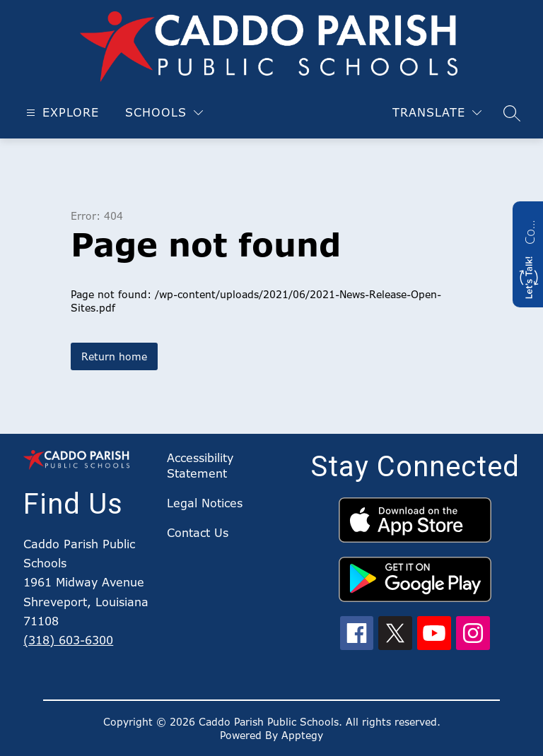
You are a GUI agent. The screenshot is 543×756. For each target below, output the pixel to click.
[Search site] (512, 113)
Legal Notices (205, 503)
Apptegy (302, 735)
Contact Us (198, 533)
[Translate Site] (437, 113)
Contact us (530, 230)
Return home (114, 356)
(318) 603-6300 (68, 640)
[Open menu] (61, 113)
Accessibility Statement (200, 466)
